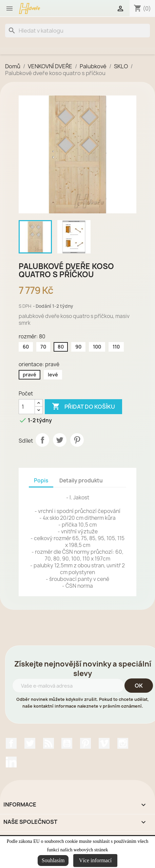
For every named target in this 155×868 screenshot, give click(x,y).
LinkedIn (11, 762)
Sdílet (42, 440)
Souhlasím (53, 860)
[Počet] (27, 407)
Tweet (60, 440)
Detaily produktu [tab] (81, 481)
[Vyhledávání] (77, 31)
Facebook (11, 743)
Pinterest (77, 440)
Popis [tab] (41, 481)
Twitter (30, 743)
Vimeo (104, 743)
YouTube (67, 743)
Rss (49, 743)
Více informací (95, 860)
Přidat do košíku (83, 407)
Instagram (123, 743)
